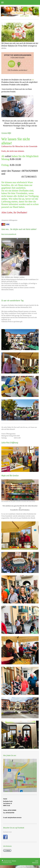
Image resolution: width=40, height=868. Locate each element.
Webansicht (35, 863)
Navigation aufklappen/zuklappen (20, 2)
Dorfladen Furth (7, 832)
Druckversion (6, 861)
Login (37, 861)
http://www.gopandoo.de (9, 234)
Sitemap (14, 861)
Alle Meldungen (7, 846)
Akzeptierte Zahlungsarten (9, 220)
